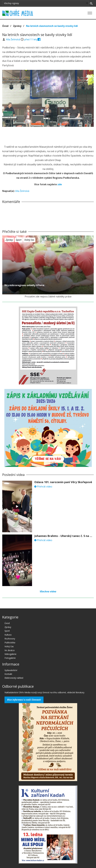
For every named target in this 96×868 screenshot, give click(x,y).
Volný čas (29, 240)
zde (60, 184)
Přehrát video (43, 487)
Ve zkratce (10, 650)
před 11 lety (31, 39)
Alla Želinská (13, 39)
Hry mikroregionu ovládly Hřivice (24, 285)
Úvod (5, 26)
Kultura (8, 635)
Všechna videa (48, 591)
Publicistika (10, 642)
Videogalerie (10, 654)
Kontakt (8, 674)
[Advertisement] (48, 135)
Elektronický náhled (14, 678)
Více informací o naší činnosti (24, 700)
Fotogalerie (10, 658)
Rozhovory (10, 639)
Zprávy (17, 26)
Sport (19, 240)
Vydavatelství (11, 670)
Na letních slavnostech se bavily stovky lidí (52, 26)
